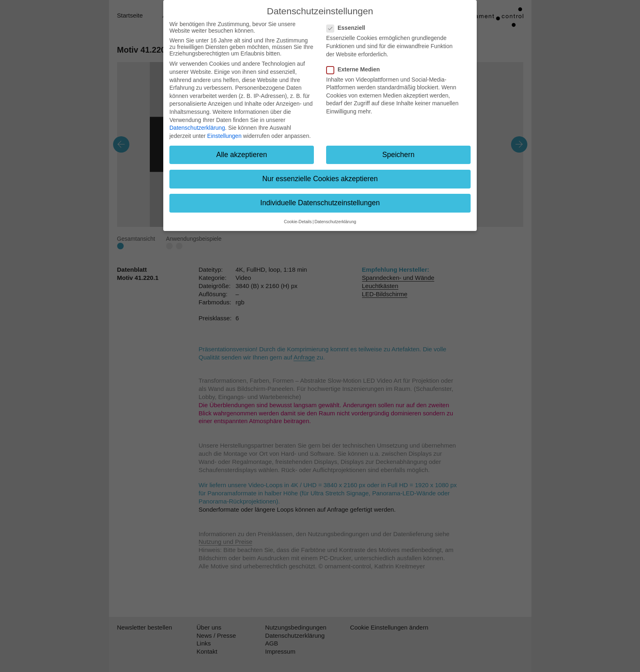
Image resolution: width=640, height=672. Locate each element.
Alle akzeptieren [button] (242, 155)
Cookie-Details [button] (298, 222)
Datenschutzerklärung (197, 128)
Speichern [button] (399, 155)
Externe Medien (356, 69)
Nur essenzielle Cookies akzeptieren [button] (320, 179)
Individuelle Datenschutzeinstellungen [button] (320, 203)
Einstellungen (224, 136)
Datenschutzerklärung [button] (335, 222)
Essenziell (348, 28)
